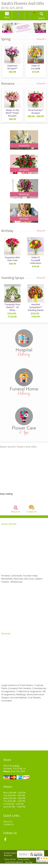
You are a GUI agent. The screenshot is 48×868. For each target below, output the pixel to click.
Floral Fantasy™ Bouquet (36, 112)
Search (38, 18)
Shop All (42, 39)
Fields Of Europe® (36, 66)
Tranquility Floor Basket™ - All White (12, 309)
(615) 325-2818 (12, 8)
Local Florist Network (15, 867)
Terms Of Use (10, 864)
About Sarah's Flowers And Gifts (18, 448)
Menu (10, 17)
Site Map (30, 867)
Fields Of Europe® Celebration (36, 260)
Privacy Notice (25, 864)
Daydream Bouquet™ (12, 68)
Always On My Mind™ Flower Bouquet (12, 114)
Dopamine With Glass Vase (12, 260)
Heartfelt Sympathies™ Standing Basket (36, 309)
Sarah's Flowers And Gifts (23, 3)
